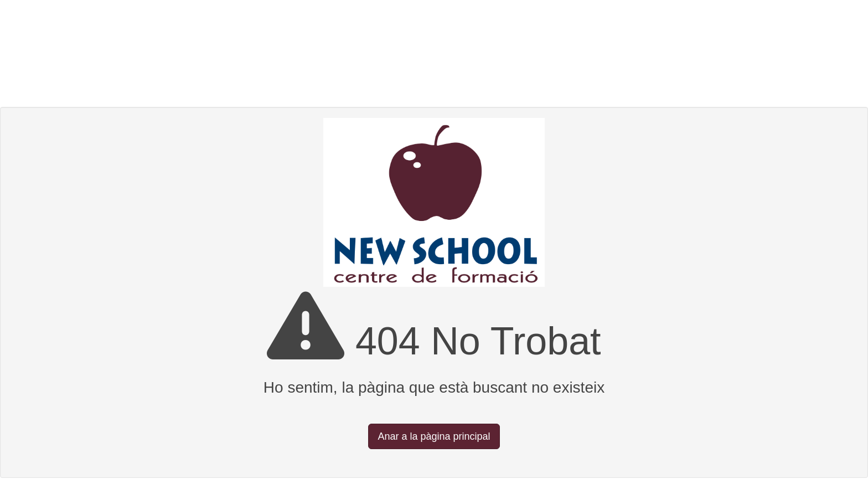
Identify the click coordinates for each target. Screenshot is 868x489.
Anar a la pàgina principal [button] (434, 436)
